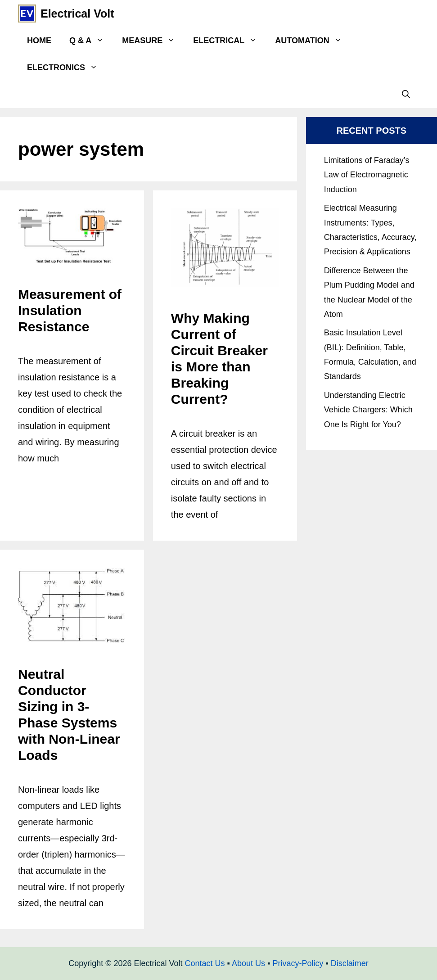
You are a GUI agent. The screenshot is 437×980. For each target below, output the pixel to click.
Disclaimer (350, 963)
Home (39, 41)
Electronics (67, 68)
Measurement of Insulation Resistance (70, 310)
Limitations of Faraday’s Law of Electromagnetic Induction (367, 175)
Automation (313, 41)
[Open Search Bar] (406, 95)
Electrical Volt (77, 14)
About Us (248, 963)
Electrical (230, 41)
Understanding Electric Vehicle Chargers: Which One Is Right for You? (368, 410)
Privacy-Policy (298, 963)
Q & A (91, 41)
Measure (153, 41)
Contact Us (205, 963)
